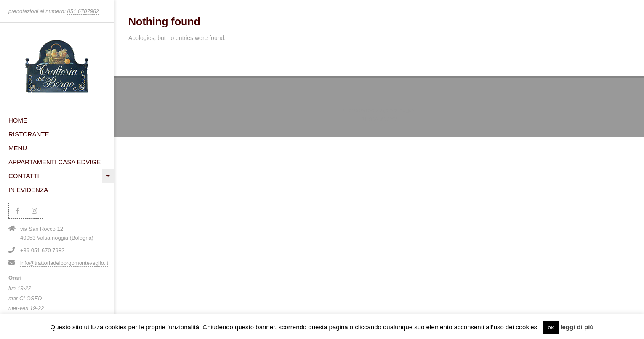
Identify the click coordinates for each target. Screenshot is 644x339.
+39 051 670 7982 (42, 250)
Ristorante (29, 134)
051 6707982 (83, 11)
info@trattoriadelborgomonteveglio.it (64, 263)
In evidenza (28, 190)
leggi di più (577, 327)
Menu (18, 148)
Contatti (24, 176)
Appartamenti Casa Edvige (55, 162)
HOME (18, 120)
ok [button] (551, 327)
